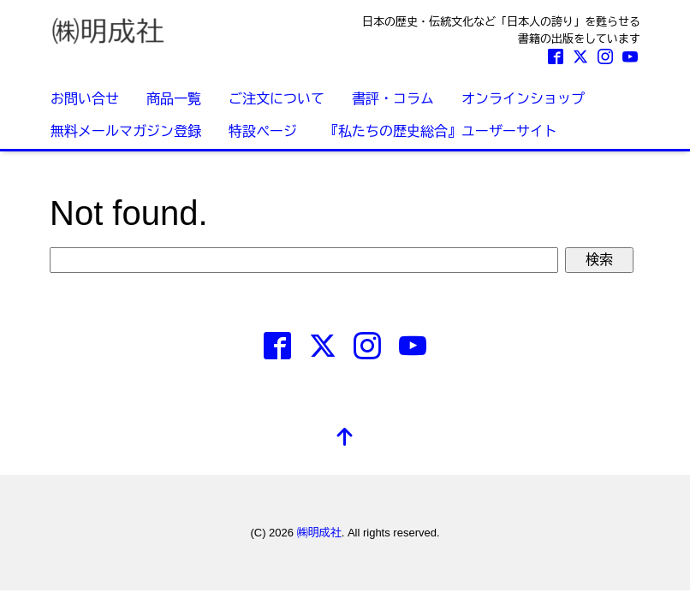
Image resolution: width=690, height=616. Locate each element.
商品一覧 (174, 99)
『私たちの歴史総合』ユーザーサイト (441, 131)
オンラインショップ (523, 99)
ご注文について (277, 99)
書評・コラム (393, 99)
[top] (345, 438)
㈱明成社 (319, 533)
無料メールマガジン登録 (126, 131)
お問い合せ (85, 99)
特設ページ (263, 131)
